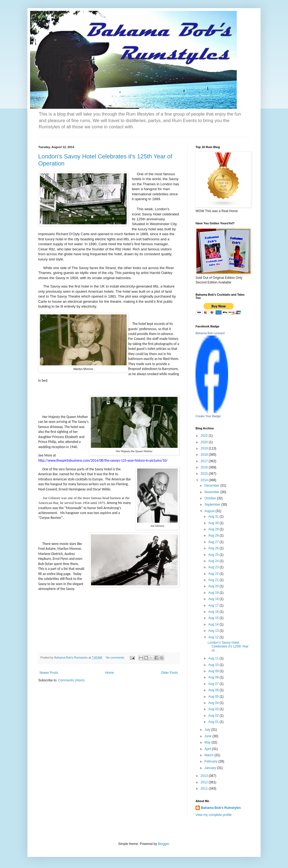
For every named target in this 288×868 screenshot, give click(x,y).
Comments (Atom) (71, 680)
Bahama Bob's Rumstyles (221, 808)
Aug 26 (214, 548)
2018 (205, 455)
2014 (205, 480)
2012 (205, 782)
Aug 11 (214, 658)
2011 (205, 789)
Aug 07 (214, 684)
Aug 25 (214, 555)
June (208, 736)
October (211, 498)
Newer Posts (49, 673)
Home (110, 673)
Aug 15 (214, 618)
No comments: (116, 658)
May (208, 742)
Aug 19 (214, 593)
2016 (205, 467)
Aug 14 (214, 624)
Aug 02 (214, 716)
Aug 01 (214, 722)
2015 (205, 474)
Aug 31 (214, 516)
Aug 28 (214, 535)
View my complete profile (214, 815)
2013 (205, 776)
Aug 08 (214, 677)
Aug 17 (214, 605)
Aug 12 (214, 637)
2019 (205, 448)
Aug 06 (214, 690)
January (211, 768)
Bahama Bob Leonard (210, 333)
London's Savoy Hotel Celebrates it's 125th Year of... (228, 647)
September (213, 505)
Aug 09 (214, 671)
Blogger (163, 844)
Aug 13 (214, 631)
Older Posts (169, 673)
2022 (205, 436)
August (210, 511)
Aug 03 (214, 709)
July (208, 730)
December (212, 486)
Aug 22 (214, 574)
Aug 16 (214, 612)
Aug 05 (214, 697)
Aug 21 (214, 580)
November (212, 492)
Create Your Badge (208, 416)
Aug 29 (214, 529)
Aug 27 (214, 542)
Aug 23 (214, 567)
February (211, 761)
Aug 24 (214, 561)
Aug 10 (214, 665)
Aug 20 (214, 586)
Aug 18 (214, 599)
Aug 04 (214, 703)
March (209, 755)
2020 (205, 442)
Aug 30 (214, 523)
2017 (205, 461)
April (208, 749)
